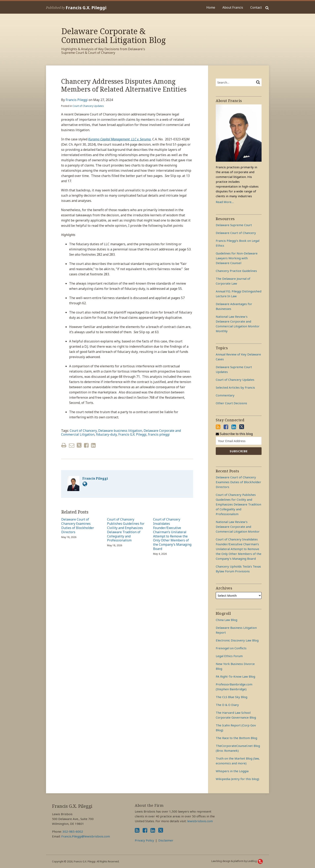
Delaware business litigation (120, 431)
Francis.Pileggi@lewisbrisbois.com (86, 836)
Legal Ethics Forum (229, 656)
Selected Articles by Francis (235, 387)
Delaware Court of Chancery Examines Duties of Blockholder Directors (78, 526)
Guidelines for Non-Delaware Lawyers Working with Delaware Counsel (237, 258)
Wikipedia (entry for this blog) (237, 779)
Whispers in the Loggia (232, 771)
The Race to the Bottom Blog (236, 738)
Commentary (225, 395)
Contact (256, 7)
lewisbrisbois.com (200, 821)
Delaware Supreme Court (234, 225)
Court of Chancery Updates (88, 106)
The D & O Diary (227, 705)
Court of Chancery (83, 431)
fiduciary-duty (106, 434)
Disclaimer (166, 840)
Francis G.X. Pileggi (86, 8)
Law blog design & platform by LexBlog (237, 861)
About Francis (233, 7)
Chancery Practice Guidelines (236, 271)
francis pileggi (159, 434)
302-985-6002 (73, 831)
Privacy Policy (144, 840)
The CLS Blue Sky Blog (232, 697)
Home (211, 7)
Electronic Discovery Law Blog (237, 640)
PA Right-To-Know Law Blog (235, 676)
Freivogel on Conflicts (231, 648)
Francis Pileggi (77, 100)
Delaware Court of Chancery (236, 233)
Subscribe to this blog (234, 434)
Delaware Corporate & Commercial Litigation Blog (114, 35)
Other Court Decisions (231, 403)
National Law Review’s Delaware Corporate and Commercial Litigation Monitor (238, 527)
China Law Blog (227, 620)
